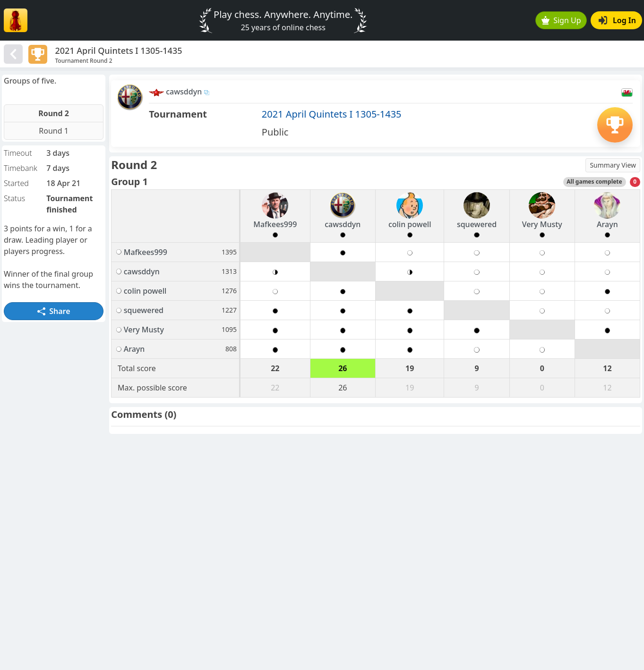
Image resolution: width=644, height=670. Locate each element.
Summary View (613, 165)
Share (54, 311)
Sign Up (561, 20)
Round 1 (54, 131)
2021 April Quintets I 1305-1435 (332, 114)
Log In (617, 20)
